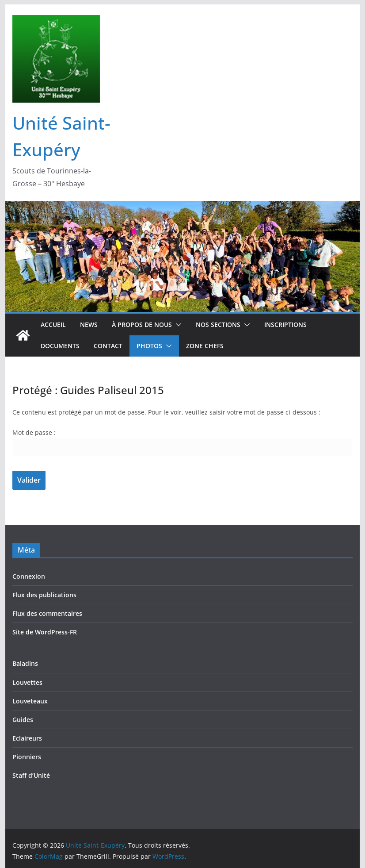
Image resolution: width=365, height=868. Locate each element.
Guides (23, 720)
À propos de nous (142, 325)
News (89, 325)
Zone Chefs (205, 346)
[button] (177, 325)
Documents (60, 346)
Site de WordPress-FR (45, 632)
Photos (149, 346)
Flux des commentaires (47, 613)
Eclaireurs (27, 738)
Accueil (53, 325)
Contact (108, 346)
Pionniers (27, 757)
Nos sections (218, 325)
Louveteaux (30, 701)
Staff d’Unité (31, 775)
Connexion (29, 576)
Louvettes (27, 682)
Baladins (25, 663)
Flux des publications (44, 595)
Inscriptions (285, 325)
